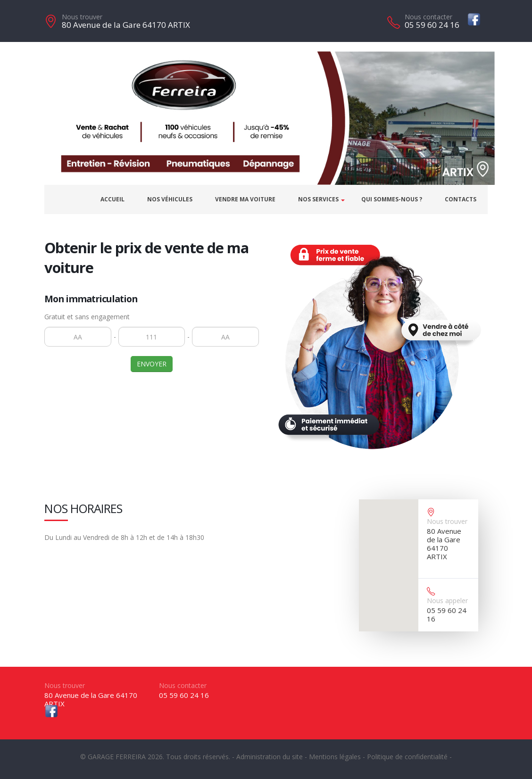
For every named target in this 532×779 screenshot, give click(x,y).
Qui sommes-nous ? (392, 199)
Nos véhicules (170, 199)
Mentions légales (335, 757)
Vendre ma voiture (245, 199)
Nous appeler (447, 601)
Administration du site (270, 757)
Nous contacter (428, 17)
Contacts (461, 199)
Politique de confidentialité (407, 757)
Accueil (112, 199)
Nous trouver (82, 17)
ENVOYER (152, 364)
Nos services (318, 199)
